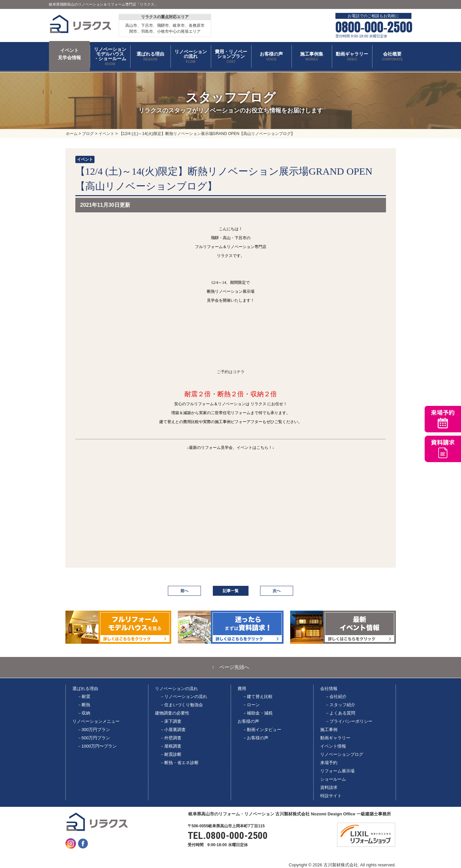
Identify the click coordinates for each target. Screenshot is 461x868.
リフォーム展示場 (337, 771)
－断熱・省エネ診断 (179, 763)
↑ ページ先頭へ (230, 667)
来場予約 (329, 763)
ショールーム (333, 779)
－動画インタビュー (262, 730)
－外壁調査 (171, 738)
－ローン (251, 705)
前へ (184, 591)
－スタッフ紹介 (340, 705)
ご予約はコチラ (231, 372)
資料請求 (329, 787)
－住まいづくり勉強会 (181, 705)
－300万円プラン (94, 730)
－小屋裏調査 (173, 730)
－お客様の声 (255, 738)
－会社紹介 (336, 696)
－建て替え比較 (258, 696)
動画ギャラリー (335, 738)
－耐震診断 (171, 754)
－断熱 (84, 705)
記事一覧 (231, 591)
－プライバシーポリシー (349, 721)
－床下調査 (171, 721)
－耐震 (84, 696)
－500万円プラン (94, 738)
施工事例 (329, 730)
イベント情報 (333, 746)
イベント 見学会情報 (69, 54)
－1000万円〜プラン (97, 746)
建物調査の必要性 (172, 713)
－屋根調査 (171, 746)
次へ (277, 591)
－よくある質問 (340, 713)
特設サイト (331, 796)
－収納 (84, 713)
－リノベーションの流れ (184, 696)
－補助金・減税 (258, 713)
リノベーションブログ (342, 754)
